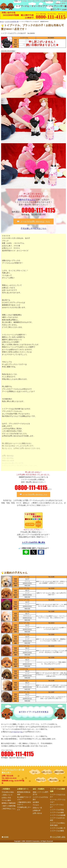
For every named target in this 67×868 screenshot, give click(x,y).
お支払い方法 (6, 798)
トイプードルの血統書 (58, 815)
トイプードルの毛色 (57, 810)
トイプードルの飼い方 (58, 828)
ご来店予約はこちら (9, 809)
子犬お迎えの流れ (8, 792)
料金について (41, 780)
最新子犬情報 (59, 772)
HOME (6, 837)
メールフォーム (17, 732)
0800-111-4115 (38, 210)
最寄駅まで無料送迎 (9, 803)
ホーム (35, 772)
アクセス (36, 805)
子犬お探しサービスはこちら (33, 228)
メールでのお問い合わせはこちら (35, 221)
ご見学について (7, 795)
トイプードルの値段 (57, 812)
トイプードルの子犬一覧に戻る (33, 542)
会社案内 (36, 802)
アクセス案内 (6, 800)
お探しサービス (47, 772)
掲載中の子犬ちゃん (27, 200)
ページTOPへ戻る (59, 837)
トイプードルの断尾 (57, 831)
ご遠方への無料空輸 (9, 806)
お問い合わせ (37, 813)
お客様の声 (37, 810)
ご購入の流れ (53, 780)
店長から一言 (37, 808)
